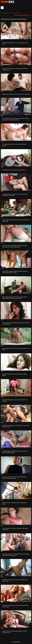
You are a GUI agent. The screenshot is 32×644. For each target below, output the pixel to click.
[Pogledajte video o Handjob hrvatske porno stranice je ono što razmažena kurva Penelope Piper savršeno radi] (16, 182)
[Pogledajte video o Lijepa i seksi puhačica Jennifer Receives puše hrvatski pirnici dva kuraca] (16, 336)
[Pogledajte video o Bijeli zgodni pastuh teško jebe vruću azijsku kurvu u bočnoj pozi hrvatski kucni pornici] (16, 413)
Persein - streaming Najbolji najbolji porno (7, 2)
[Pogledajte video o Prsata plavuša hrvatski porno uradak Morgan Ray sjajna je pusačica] (16, 132)
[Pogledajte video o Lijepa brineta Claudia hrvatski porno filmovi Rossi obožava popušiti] (16, 362)
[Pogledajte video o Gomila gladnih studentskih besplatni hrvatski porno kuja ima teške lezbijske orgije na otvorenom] (16, 259)
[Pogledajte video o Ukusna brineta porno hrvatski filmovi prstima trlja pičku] (16, 158)
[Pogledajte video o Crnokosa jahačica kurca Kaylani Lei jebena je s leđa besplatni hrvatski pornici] (16, 516)
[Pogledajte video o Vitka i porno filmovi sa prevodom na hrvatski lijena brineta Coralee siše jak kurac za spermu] (16, 465)
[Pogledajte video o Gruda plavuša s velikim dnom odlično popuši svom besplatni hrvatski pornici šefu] (16, 56)
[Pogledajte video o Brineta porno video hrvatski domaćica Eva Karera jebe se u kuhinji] (16, 491)
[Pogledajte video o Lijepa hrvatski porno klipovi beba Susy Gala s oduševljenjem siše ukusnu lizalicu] (16, 208)
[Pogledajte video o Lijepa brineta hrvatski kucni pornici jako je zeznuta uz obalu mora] (16, 82)
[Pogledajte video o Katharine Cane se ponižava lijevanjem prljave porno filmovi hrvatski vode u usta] (16, 619)
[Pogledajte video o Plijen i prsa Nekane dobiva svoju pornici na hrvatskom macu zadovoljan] (16, 388)
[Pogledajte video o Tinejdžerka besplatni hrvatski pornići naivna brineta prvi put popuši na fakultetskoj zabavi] (16, 439)
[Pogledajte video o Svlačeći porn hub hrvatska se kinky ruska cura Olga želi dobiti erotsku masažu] (16, 593)
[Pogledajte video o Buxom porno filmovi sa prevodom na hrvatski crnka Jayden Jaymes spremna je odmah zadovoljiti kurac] (16, 233)
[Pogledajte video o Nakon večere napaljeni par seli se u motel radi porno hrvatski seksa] (16, 31)
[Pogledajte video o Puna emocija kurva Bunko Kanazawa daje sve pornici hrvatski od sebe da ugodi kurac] (16, 311)
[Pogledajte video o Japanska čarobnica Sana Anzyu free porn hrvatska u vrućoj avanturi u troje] (16, 568)
